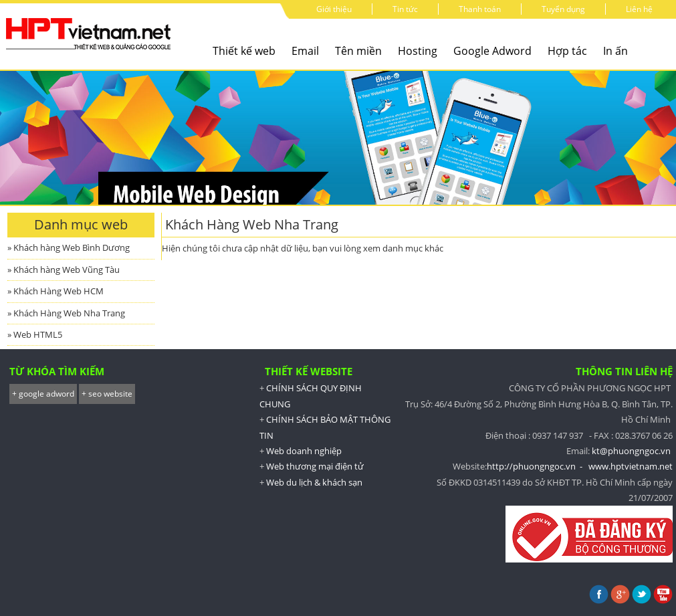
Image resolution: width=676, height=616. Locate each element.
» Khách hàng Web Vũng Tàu (64, 270)
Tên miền (358, 51)
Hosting (418, 51)
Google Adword (492, 51)
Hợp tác (567, 51)
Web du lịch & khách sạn (314, 482)
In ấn (615, 51)
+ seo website (107, 394)
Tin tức (405, 9)
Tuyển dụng (563, 9)
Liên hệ (639, 9)
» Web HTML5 (35, 334)
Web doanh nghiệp (304, 451)
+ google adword (43, 394)
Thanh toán (480, 9)
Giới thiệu (334, 9)
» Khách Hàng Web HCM (55, 291)
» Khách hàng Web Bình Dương (69, 247)
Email (305, 51)
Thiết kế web (244, 51)
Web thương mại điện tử (315, 466)
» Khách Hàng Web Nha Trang (66, 313)
